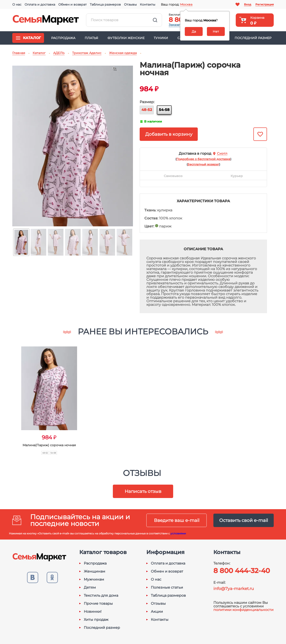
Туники (161, 38)
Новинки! (93, 612)
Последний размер (253, 38)
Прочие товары (98, 604)
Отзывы (130, 4)
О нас (17, 4)
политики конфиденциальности (243, 610)
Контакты (148, 4)
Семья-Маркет (46, 20)
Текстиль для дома (101, 596)
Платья (91, 38)
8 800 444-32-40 (242, 571)
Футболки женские (126, 38)
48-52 (147, 110)
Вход (248, 4)
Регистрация (265, 4)
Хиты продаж (96, 620)
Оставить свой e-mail (244, 520)
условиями (178, 533)
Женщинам (95, 571)
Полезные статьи (167, 588)
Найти (155, 20)
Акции (157, 612)
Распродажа (63, 38)
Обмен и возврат (73, 4)
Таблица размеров (105, 4)
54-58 (164, 110)
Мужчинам (94, 579)
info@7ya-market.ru (234, 589)
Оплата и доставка (40, 4)
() (203, 159)
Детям (90, 588)
